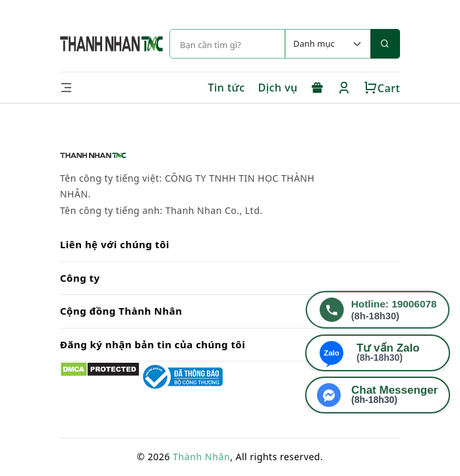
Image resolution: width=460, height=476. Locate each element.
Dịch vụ (278, 88)
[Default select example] (328, 44)
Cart (382, 88)
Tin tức (226, 88)
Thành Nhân (201, 457)
